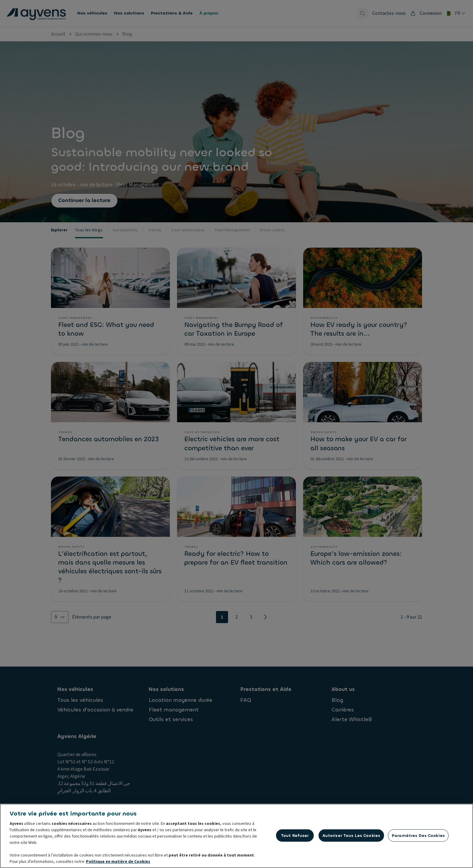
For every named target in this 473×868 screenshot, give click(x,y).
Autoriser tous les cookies (351, 836)
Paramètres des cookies (418, 836)
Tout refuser (295, 836)
